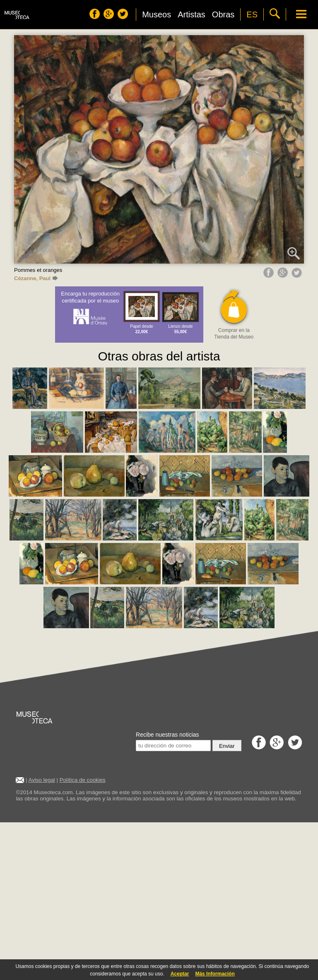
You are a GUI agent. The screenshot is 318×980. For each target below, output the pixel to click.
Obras (223, 14)
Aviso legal (42, 780)
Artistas (192, 14)
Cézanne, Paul (36, 278)
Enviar (227, 746)
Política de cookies (83, 780)
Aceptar (180, 974)
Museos (157, 14)
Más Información (215, 974)
